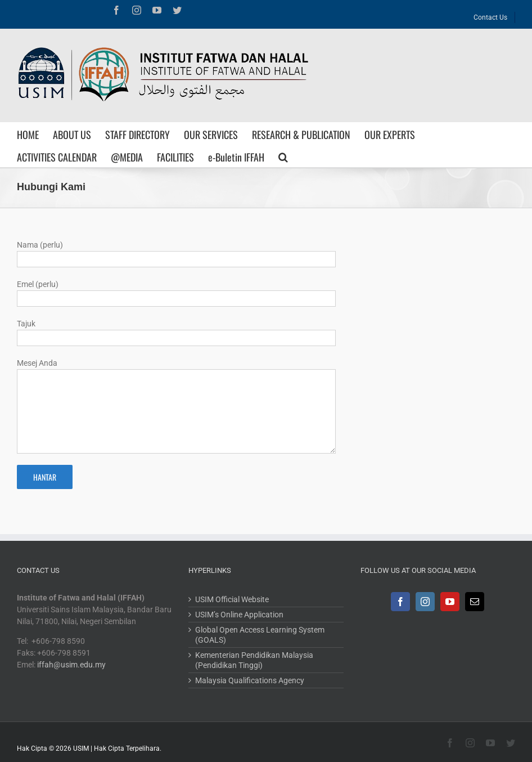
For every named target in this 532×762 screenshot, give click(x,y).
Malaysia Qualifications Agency (250, 680)
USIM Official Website (232, 599)
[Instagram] (425, 602)
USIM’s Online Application (239, 615)
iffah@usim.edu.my (71, 665)
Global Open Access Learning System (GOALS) (260, 635)
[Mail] (475, 602)
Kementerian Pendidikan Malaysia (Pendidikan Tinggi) (254, 660)
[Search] (283, 156)
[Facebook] (400, 602)
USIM (81, 748)
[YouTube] (450, 602)
